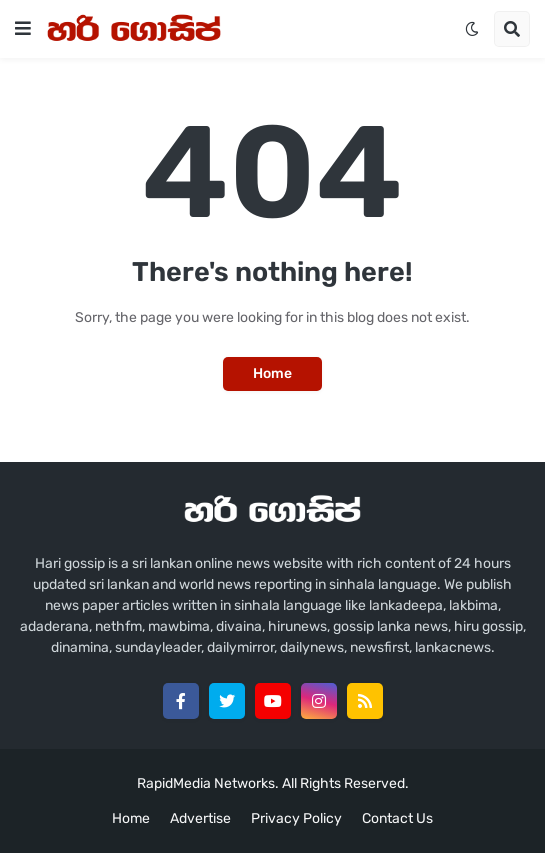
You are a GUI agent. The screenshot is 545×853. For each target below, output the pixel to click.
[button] (23, 29)
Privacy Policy (296, 818)
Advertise (200, 818)
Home (272, 373)
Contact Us (397, 818)
